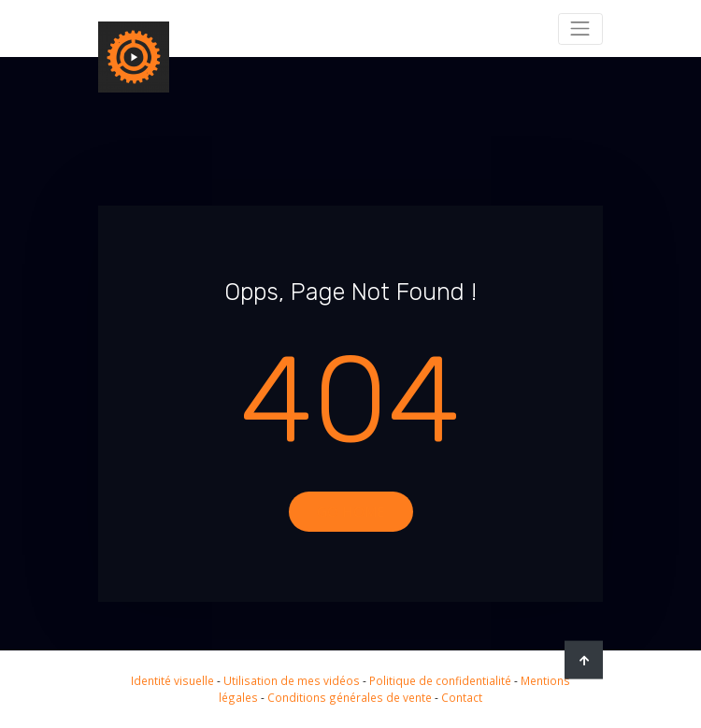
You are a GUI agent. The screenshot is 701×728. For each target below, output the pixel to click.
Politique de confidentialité (440, 680)
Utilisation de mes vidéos (292, 680)
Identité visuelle (172, 680)
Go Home (351, 511)
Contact (462, 697)
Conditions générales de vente (350, 697)
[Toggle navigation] (580, 29)
